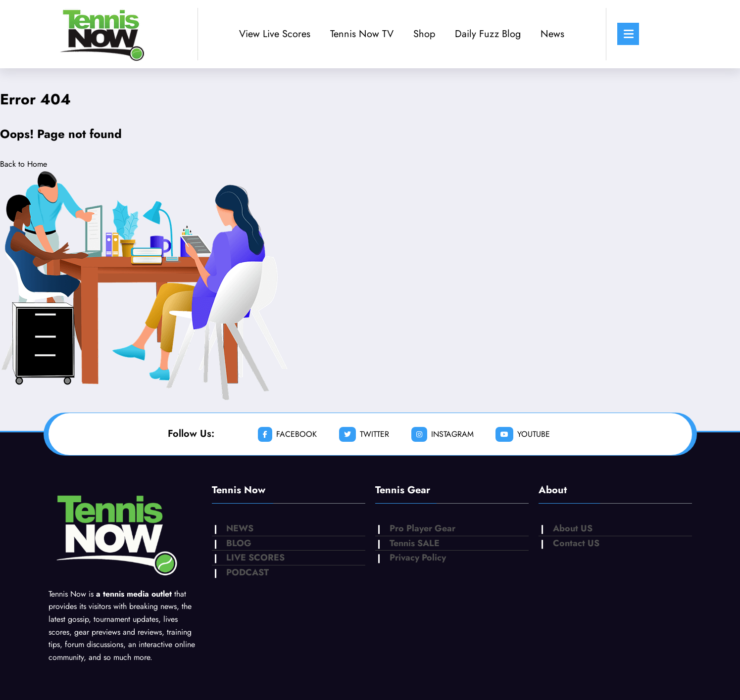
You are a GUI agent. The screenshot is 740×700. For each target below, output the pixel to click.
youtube (523, 434)
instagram (443, 434)
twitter (364, 434)
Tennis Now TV (362, 34)
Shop (424, 34)
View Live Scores (275, 34)
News (552, 34)
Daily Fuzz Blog (488, 34)
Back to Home (24, 164)
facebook (287, 434)
